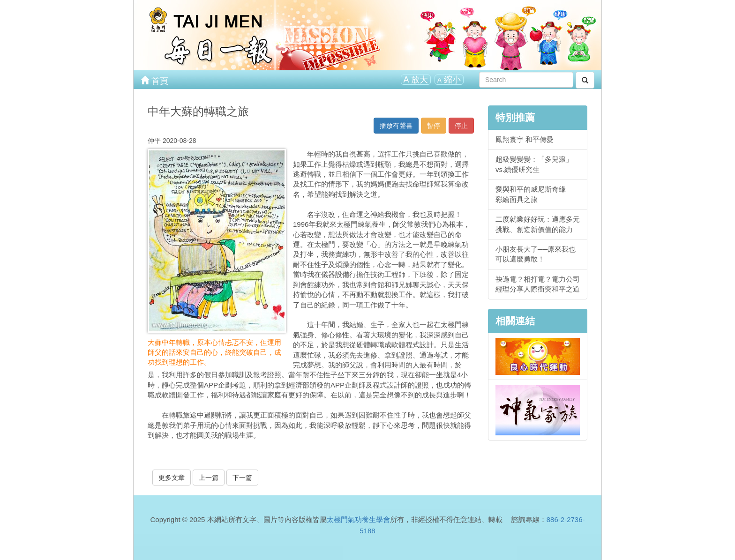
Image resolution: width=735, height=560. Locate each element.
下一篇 (242, 478)
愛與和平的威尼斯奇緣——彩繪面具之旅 (538, 194)
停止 (461, 126)
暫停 (434, 126)
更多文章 (172, 478)
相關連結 (515, 321)
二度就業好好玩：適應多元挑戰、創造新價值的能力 (538, 224)
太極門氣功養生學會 (358, 519)
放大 (416, 80)
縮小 (449, 80)
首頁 (154, 80)
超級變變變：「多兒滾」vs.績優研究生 (534, 164)
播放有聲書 (396, 126)
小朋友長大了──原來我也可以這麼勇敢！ (536, 254)
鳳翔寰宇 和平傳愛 (525, 139)
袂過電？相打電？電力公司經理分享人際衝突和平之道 (538, 284)
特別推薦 (515, 117)
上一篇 (209, 478)
